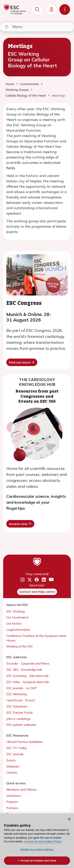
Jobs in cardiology (18, 719)
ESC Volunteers (17, 706)
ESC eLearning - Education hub (27, 676)
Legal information (18, 630)
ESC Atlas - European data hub (28, 682)
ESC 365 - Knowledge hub (24, 670)
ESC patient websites (21, 725)
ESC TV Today (17, 748)
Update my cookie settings (37, 849)
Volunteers (14, 796)
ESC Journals (15, 754)
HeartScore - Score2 (21, 700)
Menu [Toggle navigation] (14, 27)
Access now (20, 524)
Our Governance (17, 617)
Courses (12, 772)
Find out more (22, 362)
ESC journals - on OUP (22, 688)
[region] (37, 841)
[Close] (69, 819)
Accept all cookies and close (38, 861)
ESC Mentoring (16, 694)
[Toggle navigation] (65, 10)
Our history (14, 624)
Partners (12, 808)
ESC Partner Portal (19, 713)
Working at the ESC (20, 646)
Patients (12, 802)
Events (11, 760)
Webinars (13, 766)
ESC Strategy (16, 611)
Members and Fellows (22, 790)
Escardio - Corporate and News (28, 663)
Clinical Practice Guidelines (25, 742)
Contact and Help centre (37, 592)
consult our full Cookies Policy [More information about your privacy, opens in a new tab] (43, 841)
